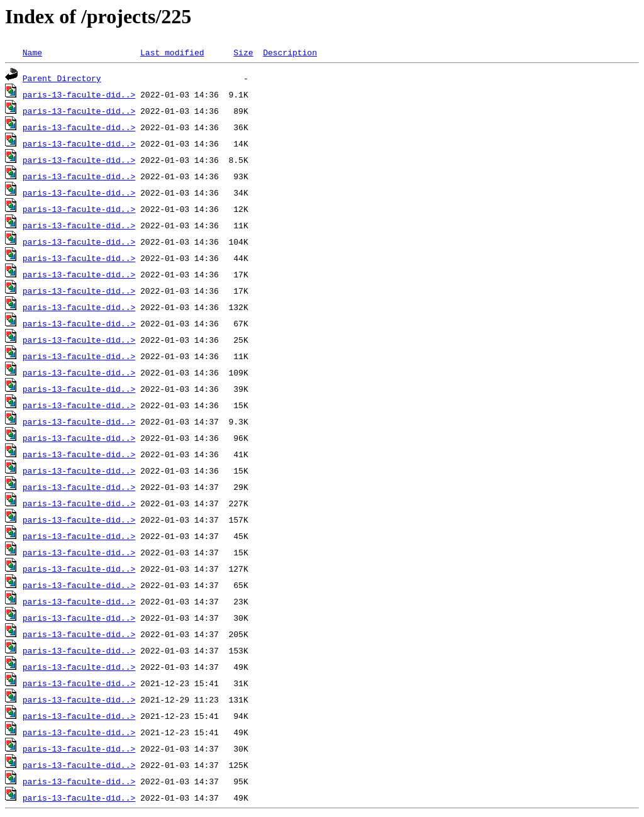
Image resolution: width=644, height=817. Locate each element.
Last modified (172, 52)
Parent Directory (62, 78)
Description (290, 52)
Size (243, 52)
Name (32, 52)
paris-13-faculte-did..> (79, 94)
